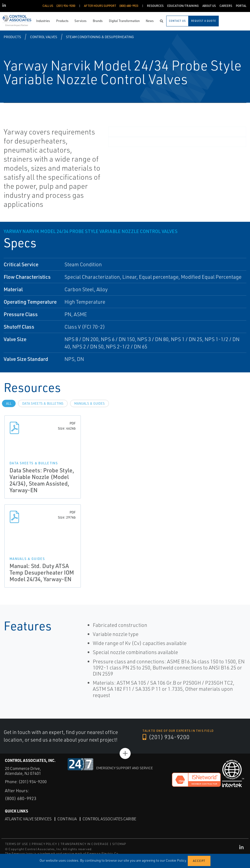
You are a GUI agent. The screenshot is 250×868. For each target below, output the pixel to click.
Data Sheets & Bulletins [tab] (43, 403)
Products (12, 37)
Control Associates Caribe (109, 819)
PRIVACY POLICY (44, 844)
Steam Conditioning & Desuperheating (100, 37)
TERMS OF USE (17, 844)
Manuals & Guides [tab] (89, 403)
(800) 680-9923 (21, 798)
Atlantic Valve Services (28, 819)
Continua (67, 819)
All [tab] (9, 403)
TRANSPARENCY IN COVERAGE (85, 844)
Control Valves (44, 37)
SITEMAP (119, 844)
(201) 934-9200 (166, 737)
